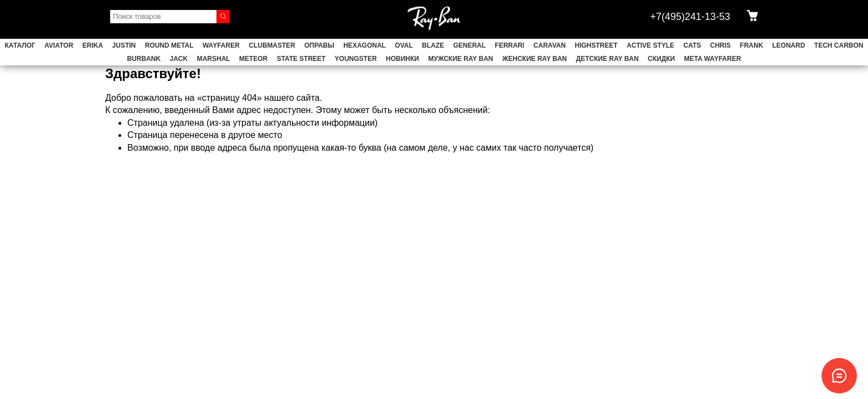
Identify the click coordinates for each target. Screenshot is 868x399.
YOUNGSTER (356, 59)
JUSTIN (124, 45)
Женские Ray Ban (534, 59)
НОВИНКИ (402, 59)
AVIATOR (59, 45)
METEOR (253, 59)
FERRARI (510, 45)
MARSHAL (214, 59)
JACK (179, 59)
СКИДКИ (661, 59)
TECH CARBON (839, 45)
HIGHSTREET (596, 45)
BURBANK (144, 59)
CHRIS (720, 45)
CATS (693, 45)
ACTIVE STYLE (650, 45)
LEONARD (789, 45)
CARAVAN (550, 45)
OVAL (404, 45)
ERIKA (93, 45)
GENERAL (470, 45)
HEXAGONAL (365, 45)
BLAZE (433, 45)
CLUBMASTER (272, 45)
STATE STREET (301, 59)
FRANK (752, 45)
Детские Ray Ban (607, 59)
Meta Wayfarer (713, 59)
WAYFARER (221, 45)
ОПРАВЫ (319, 45)
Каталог (20, 45)
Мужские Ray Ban (460, 59)
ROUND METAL (169, 45)
